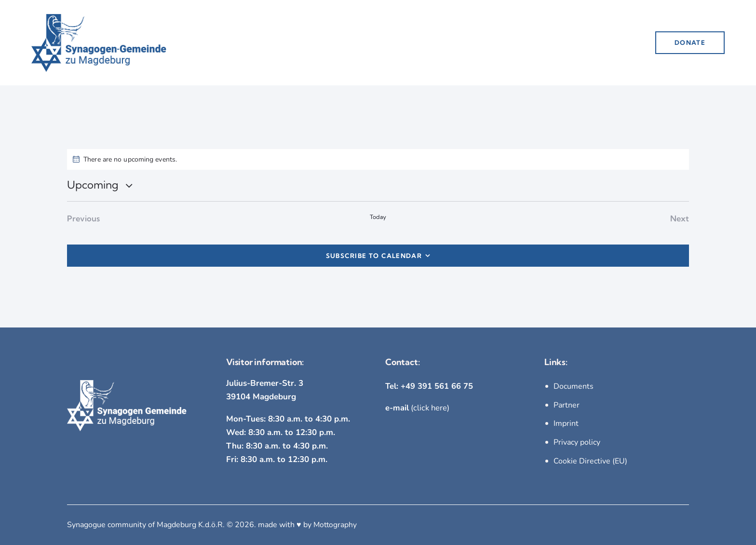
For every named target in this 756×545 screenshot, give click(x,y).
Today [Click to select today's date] (378, 217)
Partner (567, 405)
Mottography (336, 524)
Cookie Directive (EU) (590, 460)
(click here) (418, 408)
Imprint (566, 423)
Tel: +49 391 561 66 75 (429, 387)
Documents (574, 387)
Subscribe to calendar (374, 256)
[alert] (378, 159)
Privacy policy (577, 442)
